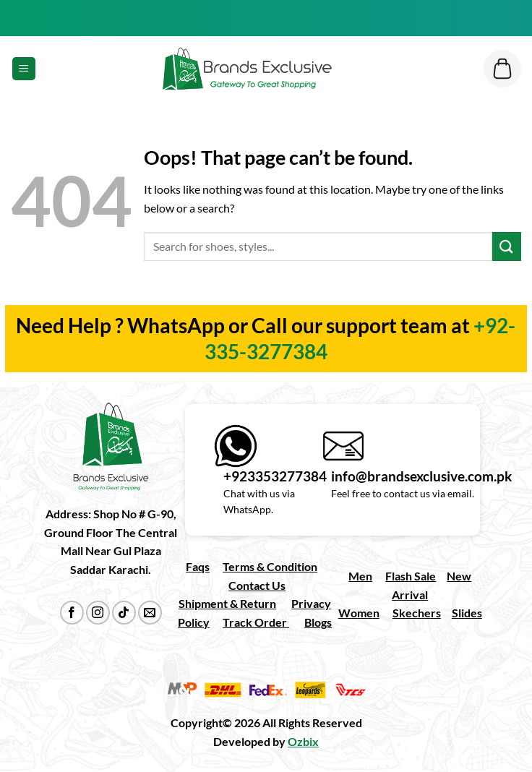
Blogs (318, 622)
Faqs (198, 566)
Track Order (256, 622)
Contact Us (257, 585)
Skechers (417, 613)
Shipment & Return (227, 603)
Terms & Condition (270, 566)
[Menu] (24, 69)
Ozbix (303, 741)
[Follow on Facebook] (72, 613)
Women (359, 613)
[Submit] (507, 246)
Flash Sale (411, 576)
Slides (467, 613)
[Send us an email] (150, 613)
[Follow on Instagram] (98, 613)
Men (360, 576)
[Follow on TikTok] (124, 613)
